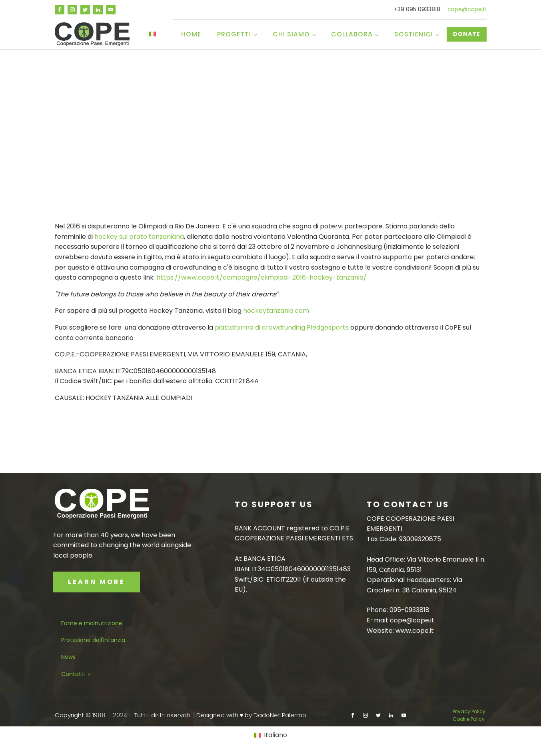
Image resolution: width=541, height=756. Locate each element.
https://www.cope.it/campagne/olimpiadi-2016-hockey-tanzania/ (262, 277)
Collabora (352, 34)
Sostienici (414, 34)
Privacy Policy (470, 711)
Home (191, 34)
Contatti (73, 674)
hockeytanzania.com (276, 311)
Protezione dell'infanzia (93, 640)
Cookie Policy (469, 719)
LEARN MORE (97, 582)
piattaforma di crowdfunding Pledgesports (282, 327)
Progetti (234, 34)
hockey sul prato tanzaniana (139, 237)
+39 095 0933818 (417, 9)
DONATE (467, 34)
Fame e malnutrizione (92, 623)
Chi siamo (291, 34)
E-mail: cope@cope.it (400, 620)
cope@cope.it (467, 9)
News (68, 657)
